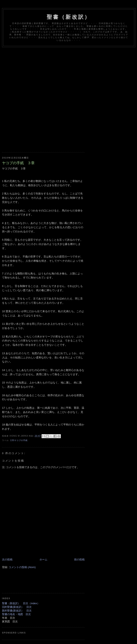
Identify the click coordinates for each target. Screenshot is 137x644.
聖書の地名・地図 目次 (16, 614)
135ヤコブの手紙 (19, 440)
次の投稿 (7, 559)
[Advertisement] (47, 97)
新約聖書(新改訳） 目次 (17, 611)
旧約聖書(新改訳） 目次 (17, 607)
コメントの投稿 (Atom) (22, 567)
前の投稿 (79, 559)
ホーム (43, 559)
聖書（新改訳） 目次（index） (21, 603)
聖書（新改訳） (69, 17)
